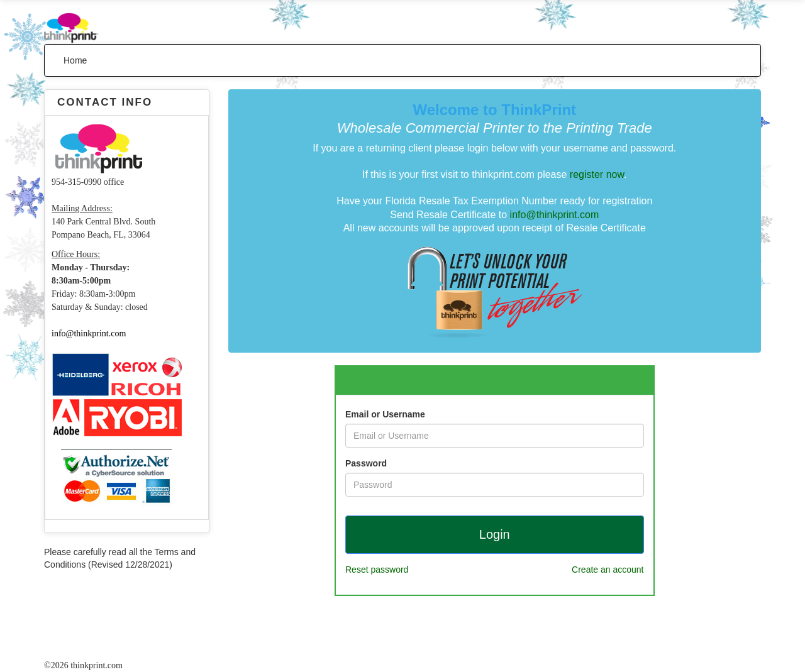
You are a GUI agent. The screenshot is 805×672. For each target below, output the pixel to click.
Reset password (377, 570)
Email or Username (385, 414)
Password (366, 463)
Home (75, 60)
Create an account (608, 570)
